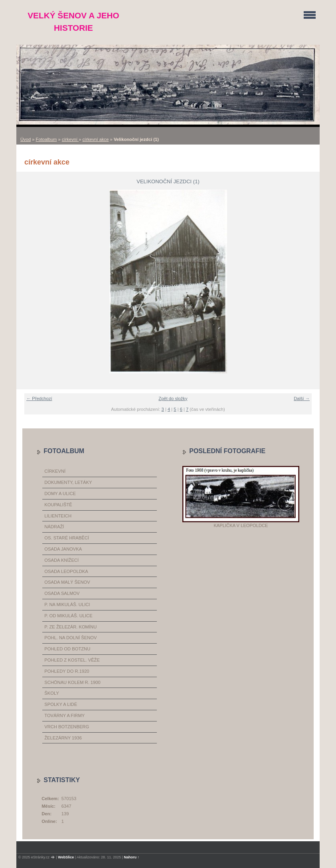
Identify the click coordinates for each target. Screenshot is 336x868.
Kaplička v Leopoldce (241, 525)
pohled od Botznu (67, 649)
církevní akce (96, 139)
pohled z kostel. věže (72, 660)
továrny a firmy (64, 715)
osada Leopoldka (66, 571)
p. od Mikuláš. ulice (68, 616)
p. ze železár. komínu (70, 627)
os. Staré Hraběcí (67, 538)
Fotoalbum (46, 139)
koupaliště (58, 505)
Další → (302, 398)
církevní (70, 139)
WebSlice (66, 857)
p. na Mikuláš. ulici (67, 604)
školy (51, 693)
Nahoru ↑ (132, 857)
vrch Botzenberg (67, 727)
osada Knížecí (61, 560)
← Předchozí (39, 398)
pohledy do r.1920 (67, 671)
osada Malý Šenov (67, 582)
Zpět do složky (173, 398)
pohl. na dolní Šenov (70, 638)
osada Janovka (63, 549)
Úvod (26, 139)
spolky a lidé (61, 704)
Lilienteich (58, 516)
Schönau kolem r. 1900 (72, 682)
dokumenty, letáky (68, 482)
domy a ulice (60, 493)
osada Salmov (62, 593)
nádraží (54, 527)
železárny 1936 (63, 738)
